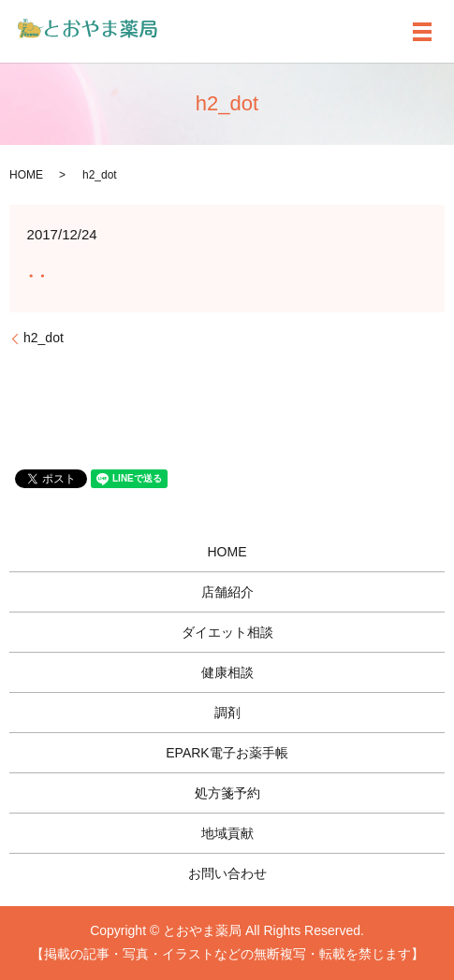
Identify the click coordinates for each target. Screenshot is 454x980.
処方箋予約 (227, 793)
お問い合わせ (227, 873)
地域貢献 (227, 833)
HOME (26, 175)
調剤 (227, 713)
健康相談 (227, 672)
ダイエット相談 (227, 632)
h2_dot (44, 338)
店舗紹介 (227, 592)
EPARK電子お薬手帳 (227, 753)
